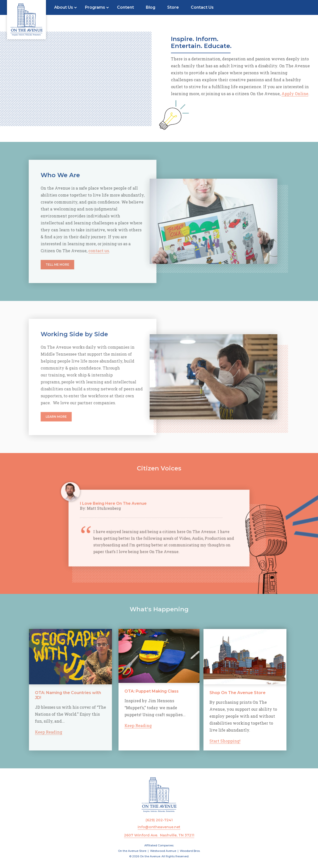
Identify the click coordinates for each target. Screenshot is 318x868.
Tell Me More (43, 265)
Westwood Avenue (163, 851)
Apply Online (295, 94)
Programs (95, 7)
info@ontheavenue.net (159, 827)
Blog (151, 7)
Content (125, 7)
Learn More (41, 417)
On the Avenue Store (132, 851)
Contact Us (202, 7)
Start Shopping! (242, 741)
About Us (64, 7)
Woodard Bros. (190, 851)
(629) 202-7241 (159, 820)
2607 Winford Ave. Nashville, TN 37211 (159, 835)
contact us (84, 251)
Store (173, 7)
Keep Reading (34, 732)
